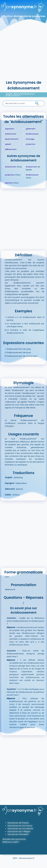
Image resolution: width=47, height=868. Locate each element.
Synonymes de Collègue (19, 831)
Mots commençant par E (24, 94)
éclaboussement (13, 96)
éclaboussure (32, 134)
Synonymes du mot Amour (20, 826)
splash (8, 144)
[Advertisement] (23, 55)
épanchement (12, 139)
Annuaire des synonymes (14, 839)
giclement (31, 129)
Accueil (9, 94)
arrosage (30, 139)
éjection (9, 183)
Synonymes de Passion (18, 823)
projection (31, 144)
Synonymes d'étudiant (18, 834)
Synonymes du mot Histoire (20, 829)
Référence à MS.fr (11, 842)
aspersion (10, 129)
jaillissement (11, 149)
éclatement (11, 134)
